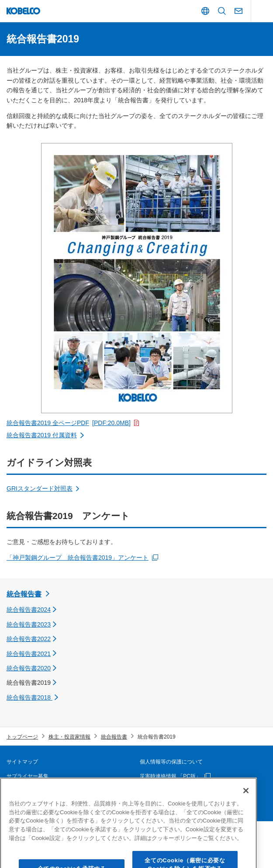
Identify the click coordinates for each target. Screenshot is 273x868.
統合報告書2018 (29, 697)
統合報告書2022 (29, 639)
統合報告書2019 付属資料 (42, 435)
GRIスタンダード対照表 (40, 488)
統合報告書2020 (29, 668)
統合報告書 (24, 594)
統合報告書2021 (29, 654)
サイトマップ (22, 762)
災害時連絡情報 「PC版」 (170, 776)
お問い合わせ (156, 791)
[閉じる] (246, 810)
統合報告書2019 (29, 683)
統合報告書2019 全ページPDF (69, 423)
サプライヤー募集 (28, 776)
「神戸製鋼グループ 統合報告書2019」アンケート (78, 558)
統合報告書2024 (29, 610)
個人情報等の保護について (171, 762)
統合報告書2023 (29, 624)
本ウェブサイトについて (35, 791)
